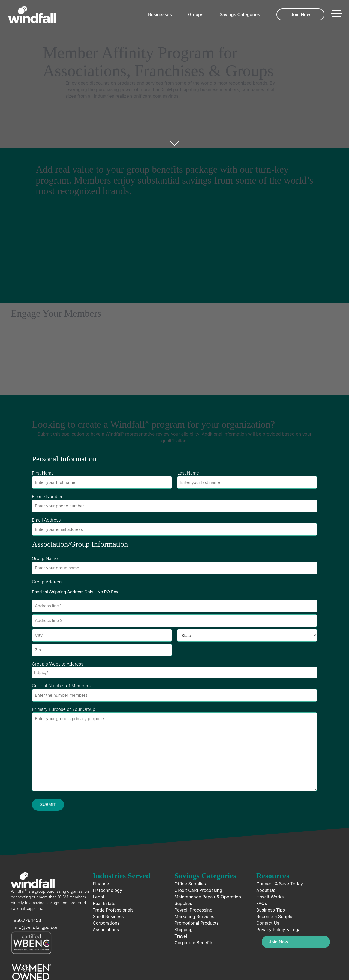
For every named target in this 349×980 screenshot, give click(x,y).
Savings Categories (240, 14)
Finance (101, 884)
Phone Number (47, 496)
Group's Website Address (58, 664)
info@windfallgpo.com (37, 927)
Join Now (300, 14)
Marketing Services (194, 916)
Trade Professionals (113, 910)
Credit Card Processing (198, 890)
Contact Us (268, 923)
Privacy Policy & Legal (279, 930)
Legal (98, 897)
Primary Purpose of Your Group (64, 709)
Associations (106, 930)
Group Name (45, 558)
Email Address (46, 520)
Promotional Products (197, 923)
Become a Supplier (276, 916)
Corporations (106, 923)
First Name (43, 473)
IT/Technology (107, 890)
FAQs (262, 903)
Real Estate (104, 903)
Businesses (160, 14)
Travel (181, 936)
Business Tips (271, 910)
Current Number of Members (61, 686)
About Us (266, 890)
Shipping (183, 930)
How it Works (270, 897)
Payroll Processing (194, 910)
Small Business (108, 916)
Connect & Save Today (280, 884)
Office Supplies (190, 884)
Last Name (188, 473)
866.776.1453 (27, 920)
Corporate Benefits (194, 943)
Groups (196, 14)
